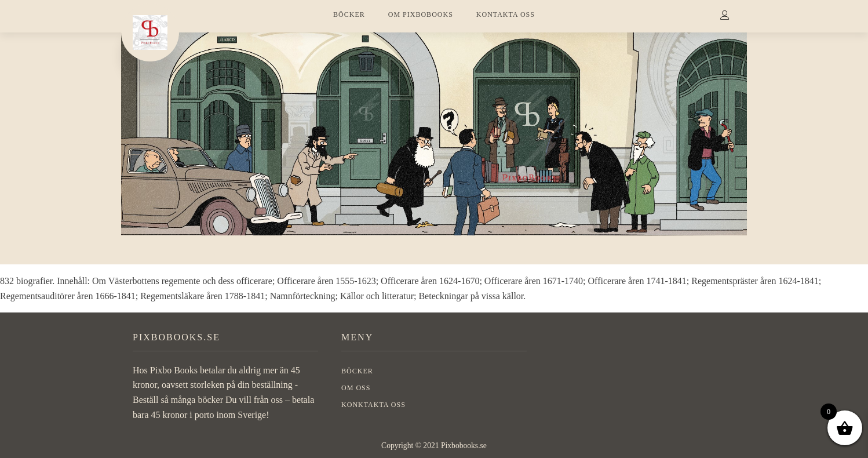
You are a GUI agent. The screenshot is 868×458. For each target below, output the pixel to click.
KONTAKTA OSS (506, 14)
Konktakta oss (373, 405)
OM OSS (356, 388)
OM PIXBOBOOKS (421, 14)
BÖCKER (349, 14)
